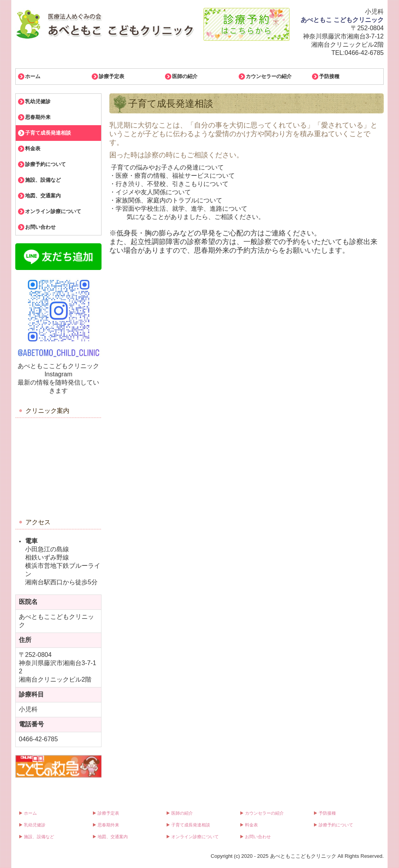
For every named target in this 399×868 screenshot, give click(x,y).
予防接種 (329, 76)
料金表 (33, 149)
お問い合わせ (40, 227)
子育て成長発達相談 (48, 133)
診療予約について (45, 164)
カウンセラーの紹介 (269, 76)
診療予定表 (112, 76)
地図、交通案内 (43, 196)
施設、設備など (43, 180)
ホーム (33, 76)
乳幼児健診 (38, 101)
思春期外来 (38, 117)
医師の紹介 (185, 76)
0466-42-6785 (364, 53)
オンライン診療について (53, 211)
